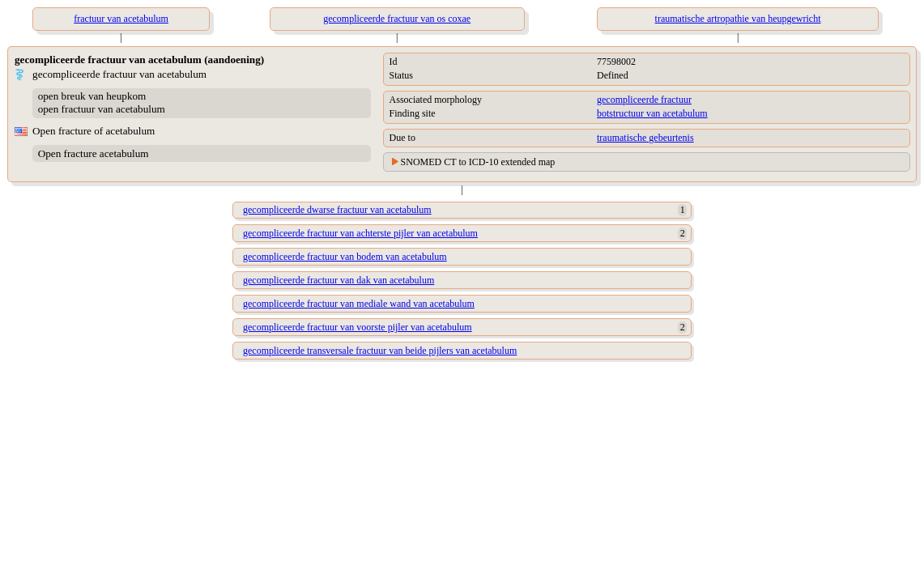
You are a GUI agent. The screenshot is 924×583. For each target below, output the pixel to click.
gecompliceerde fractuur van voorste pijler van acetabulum (358, 327)
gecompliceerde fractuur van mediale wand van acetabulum (359, 304)
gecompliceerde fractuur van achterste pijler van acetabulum (360, 233)
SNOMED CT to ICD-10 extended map (478, 162)
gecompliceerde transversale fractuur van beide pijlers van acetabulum (380, 351)
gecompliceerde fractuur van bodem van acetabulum (345, 257)
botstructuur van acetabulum (652, 113)
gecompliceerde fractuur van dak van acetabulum (339, 280)
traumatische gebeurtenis (645, 138)
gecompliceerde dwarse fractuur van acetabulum (337, 210)
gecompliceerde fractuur (644, 100)
